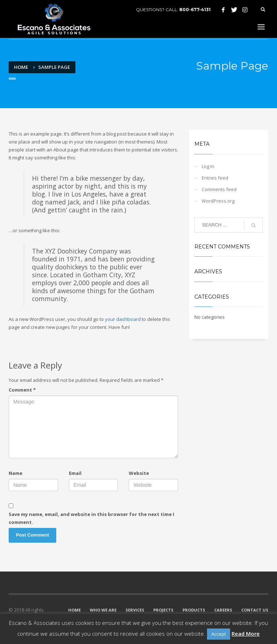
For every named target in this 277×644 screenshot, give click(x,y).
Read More (246, 634)
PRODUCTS (194, 610)
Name (16, 473)
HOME (74, 610)
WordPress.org (218, 201)
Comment (22, 390)
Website (139, 473)
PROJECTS (163, 610)
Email (75, 473)
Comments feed (219, 189)
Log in (208, 166)
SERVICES (135, 610)
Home (21, 67)
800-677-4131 (195, 10)
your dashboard (123, 319)
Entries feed (215, 178)
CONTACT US (255, 610)
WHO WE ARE (103, 610)
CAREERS (223, 610)
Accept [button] (219, 634)
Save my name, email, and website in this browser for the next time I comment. (91, 518)
